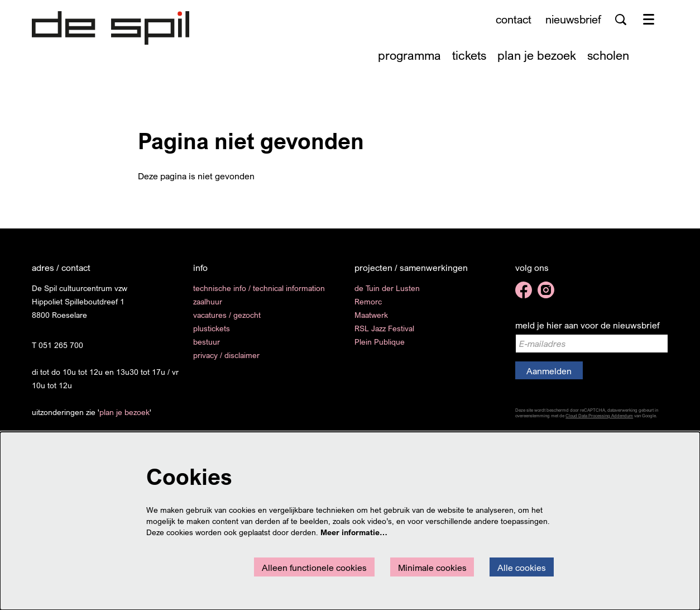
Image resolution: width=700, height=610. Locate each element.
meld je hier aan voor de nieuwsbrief (587, 325)
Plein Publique (380, 342)
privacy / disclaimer (226, 355)
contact (514, 19)
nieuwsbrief (573, 19)
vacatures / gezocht (227, 315)
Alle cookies (522, 568)
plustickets (212, 328)
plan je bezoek (124, 412)
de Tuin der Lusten (387, 288)
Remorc (368, 301)
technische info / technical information (259, 288)
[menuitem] (409, 55)
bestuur (207, 342)
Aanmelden (549, 371)
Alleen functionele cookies (314, 568)
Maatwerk (371, 315)
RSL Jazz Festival (384, 328)
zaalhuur (208, 301)
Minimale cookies (432, 568)
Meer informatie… (354, 532)
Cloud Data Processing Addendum (599, 416)
